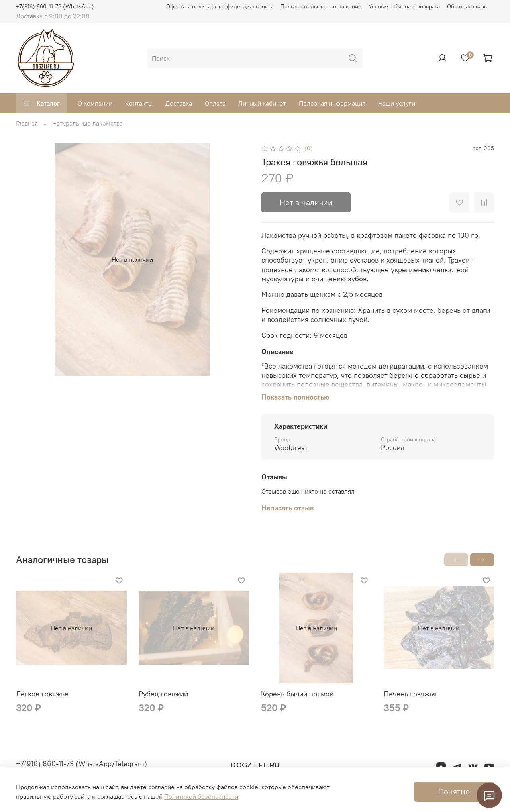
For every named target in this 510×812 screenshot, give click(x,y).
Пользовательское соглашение (321, 6)
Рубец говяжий (163, 693)
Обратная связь (467, 6)
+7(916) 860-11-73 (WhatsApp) (55, 6)
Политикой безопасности (201, 796)
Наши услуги (397, 103)
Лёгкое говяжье (42, 693)
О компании (95, 103)
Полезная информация (332, 103)
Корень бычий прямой (297, 693)
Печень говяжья (410, 693)
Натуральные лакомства (87, 123)
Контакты (139, 103)
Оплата (215, 103)
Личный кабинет (262, 103)
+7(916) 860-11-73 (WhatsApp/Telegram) (81, 764)
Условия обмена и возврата (404, 6)
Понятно (454, 791)
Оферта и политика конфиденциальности (220, 6)
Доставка (179, 103)
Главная (27, 123)
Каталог (41, 103)
